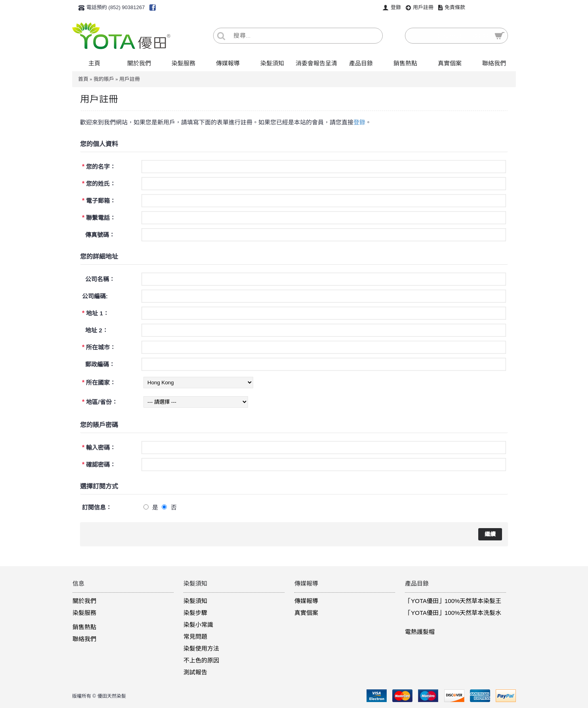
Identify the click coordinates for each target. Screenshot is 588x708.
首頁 (83, 79)
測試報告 (195, 672)
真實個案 (306, 613)
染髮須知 (195, 601)
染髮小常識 (198, 625)
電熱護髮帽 (420, 632)
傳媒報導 (306, 601)
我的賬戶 (104, 79)
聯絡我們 (84, 639)
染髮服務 (84, 613)
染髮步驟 (195, 613)
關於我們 (84, 601)
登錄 (359, 122)
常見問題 (195, 636)
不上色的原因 (201, 660)
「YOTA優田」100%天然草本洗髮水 (453, 613)
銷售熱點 (84, 627)
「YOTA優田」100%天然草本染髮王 (453, 601)
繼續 (490, 534)
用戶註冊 (130, 79)
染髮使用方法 (201, 648)
